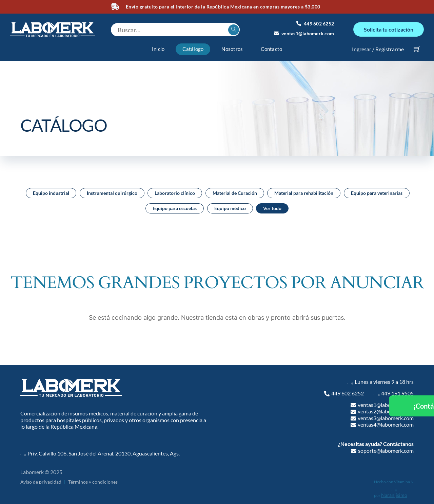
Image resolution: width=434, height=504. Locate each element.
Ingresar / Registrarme (378, 47)
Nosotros (232, 48)
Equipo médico (230, 207)
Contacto (271, 48)
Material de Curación (235, 191)
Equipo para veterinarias (377, 191)
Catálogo (193, 48)
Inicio (158, 48)
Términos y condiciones (93, 480)
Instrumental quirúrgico (112, 191)
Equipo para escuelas (175, 207)
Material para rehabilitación (304, 191)
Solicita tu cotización (389, 28)
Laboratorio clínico (175, 191)
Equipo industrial (51, 191)
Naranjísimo (394, 493)
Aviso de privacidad (41, 480)
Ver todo (272, 207)
